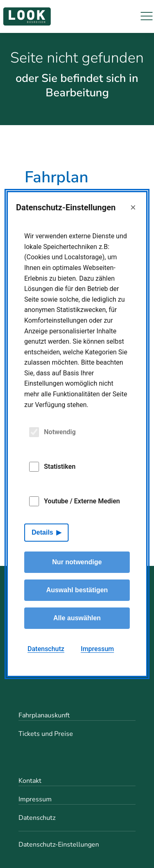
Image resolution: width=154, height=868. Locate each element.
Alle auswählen (77, 618)
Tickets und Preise (46, 734)
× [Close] (133, 207)
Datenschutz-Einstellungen (59, 845)
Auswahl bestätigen (77, 590)
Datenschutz (37, 818)
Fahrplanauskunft (44, 715)
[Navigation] (147, 16)
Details (42, 532)
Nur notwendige (77, 562)
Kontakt (30, 781)
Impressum (35, 799)
